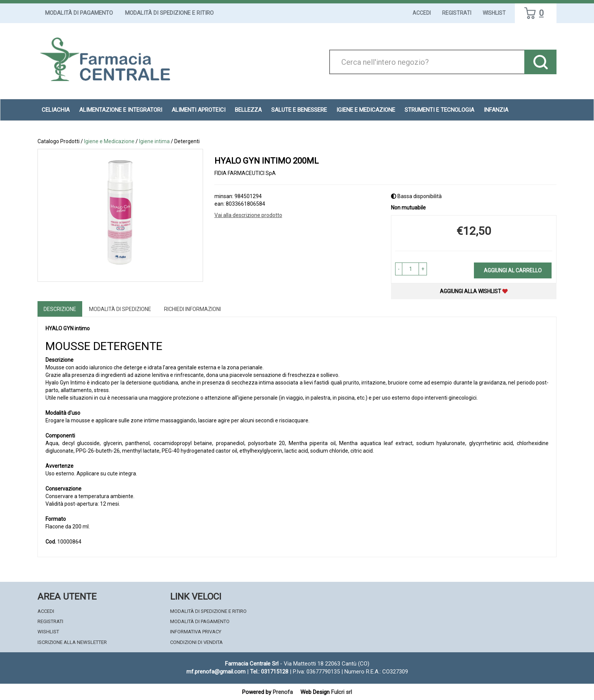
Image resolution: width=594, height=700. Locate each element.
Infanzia (496, 110)
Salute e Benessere (299, 110)
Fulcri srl (342, 692)
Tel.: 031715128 (269, 672)
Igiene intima (154, 141)
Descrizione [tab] (60, 309)
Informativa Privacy (196, 632)
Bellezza (248, 110)
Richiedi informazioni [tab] (192, 309)
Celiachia (56, 110)
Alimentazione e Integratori (121, 110)
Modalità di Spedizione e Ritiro (169, 13)
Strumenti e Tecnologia (439, 110)
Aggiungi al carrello (513, 270)
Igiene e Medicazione (366, 110)
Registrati (457, 13)
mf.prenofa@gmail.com (216, 672)
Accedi (422, 13)
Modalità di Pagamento (79, 13)
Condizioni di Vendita (196, 642)
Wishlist (494, 13)
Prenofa (283, 692)
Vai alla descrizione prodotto (248, 215)
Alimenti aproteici (199, 110)
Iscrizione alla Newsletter (72, 642)
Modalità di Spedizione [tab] (120, 309)
